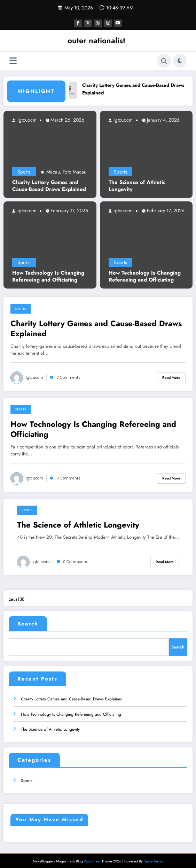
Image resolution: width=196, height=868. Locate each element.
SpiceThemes (154, 857)
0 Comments (68, 377)
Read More (171, 377)
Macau (53, 171)
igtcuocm (26, 120)
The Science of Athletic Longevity (137, 186)
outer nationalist (96, 40)
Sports (24, 171)
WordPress (92, 857)
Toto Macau (75, 171)
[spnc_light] (180, 60)
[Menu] (13, 60)
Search (28, 623)
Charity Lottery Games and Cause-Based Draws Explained (49, 186)
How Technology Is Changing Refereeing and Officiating (48, 276)
